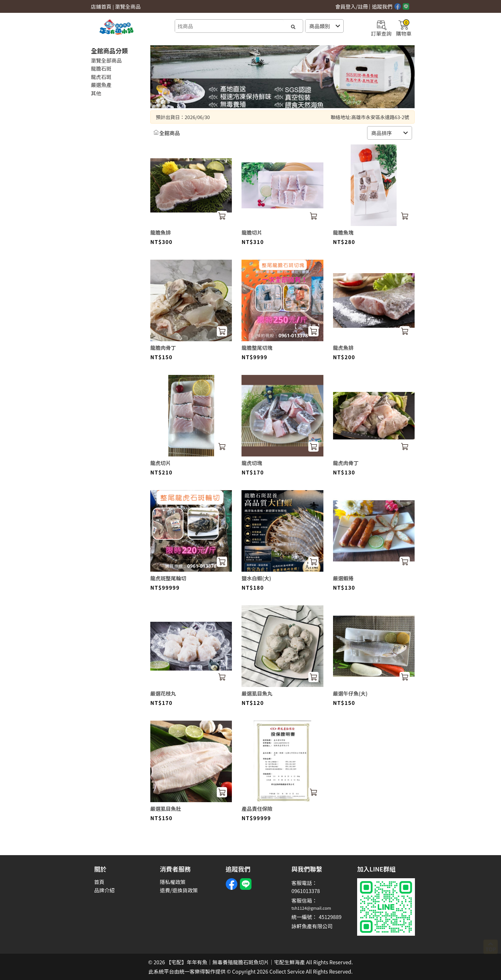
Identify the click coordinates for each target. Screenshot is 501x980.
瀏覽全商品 (128, 6)
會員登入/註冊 (352, 6)
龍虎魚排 (343, 348)
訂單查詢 (381, 28)
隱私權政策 (173, 882)
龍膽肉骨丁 (163, 348)
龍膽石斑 (101, 68)
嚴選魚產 (101, 85)
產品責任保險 (257, 809)
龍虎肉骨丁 (346, 463)
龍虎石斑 (101, 77)
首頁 (99, 882)
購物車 (404, 28)
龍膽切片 (252, 232)
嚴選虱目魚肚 (166, 809)
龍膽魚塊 (343, 232)
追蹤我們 (382, 6)
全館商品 (170, 133)
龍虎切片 (161, 463)
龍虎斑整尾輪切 (168, 578)
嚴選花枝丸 (163, 693)
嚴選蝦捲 (343, 578)
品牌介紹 (104, 890)
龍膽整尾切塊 (257, 348)
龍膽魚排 (161, 232)
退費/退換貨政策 (179, 890)
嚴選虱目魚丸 (257, 693)
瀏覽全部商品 (106, 60)
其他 (96, 93)
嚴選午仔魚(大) (350, 693)
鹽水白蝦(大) (256, 578)
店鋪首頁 (101, 6)
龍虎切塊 (252, 463)
